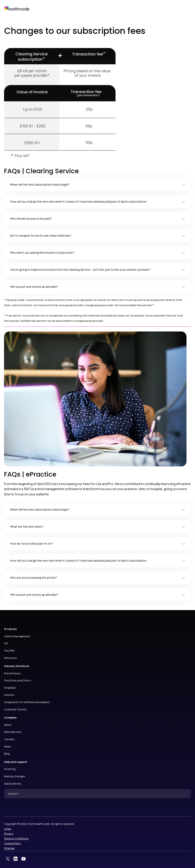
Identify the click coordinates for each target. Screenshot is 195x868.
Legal (7, 829)
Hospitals (10, 688)
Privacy (9, 834)
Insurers (9, 695)
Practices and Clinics (18, 680)
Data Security (13, 732)
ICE (6, 643)
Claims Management (17, 636)
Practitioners (12, 673)
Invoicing (10, 769)
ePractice (10, 658)
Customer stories (15, 709)
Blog (7, 754)
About (8, 725)
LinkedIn (16, 859)
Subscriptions (13, 784)
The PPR (9, 651)
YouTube (24, 859)
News (7, 746)
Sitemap (9, 848)
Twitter (8, 859)
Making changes (14, 776)
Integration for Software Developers (27, 702)
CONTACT (13, 794)
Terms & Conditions (16, 838)
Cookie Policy (13, 843)
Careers (9, 739)
